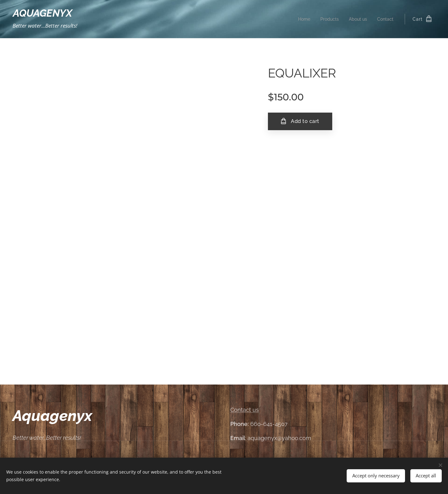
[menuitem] (301, 19)
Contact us (245, 410)
